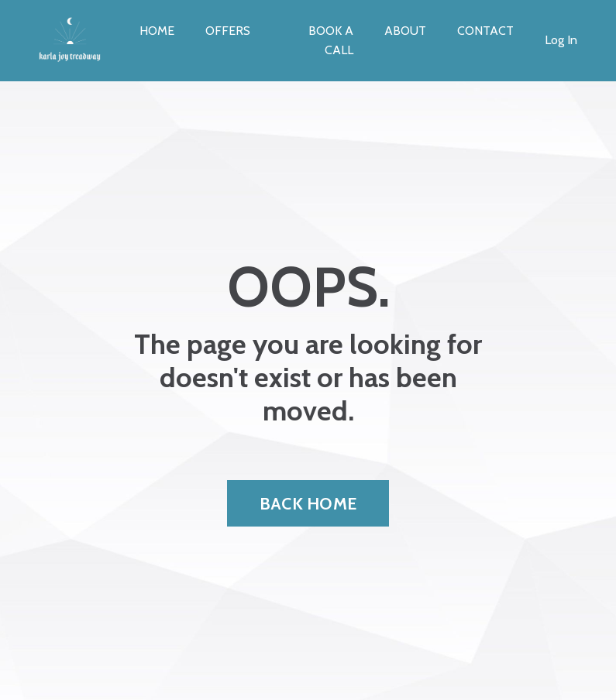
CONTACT (485, 31)
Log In (561, 40)
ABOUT (405, 31)
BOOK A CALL (331, 41)
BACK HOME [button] (308, 503)
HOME (157, 31)
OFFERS (228, 31)
